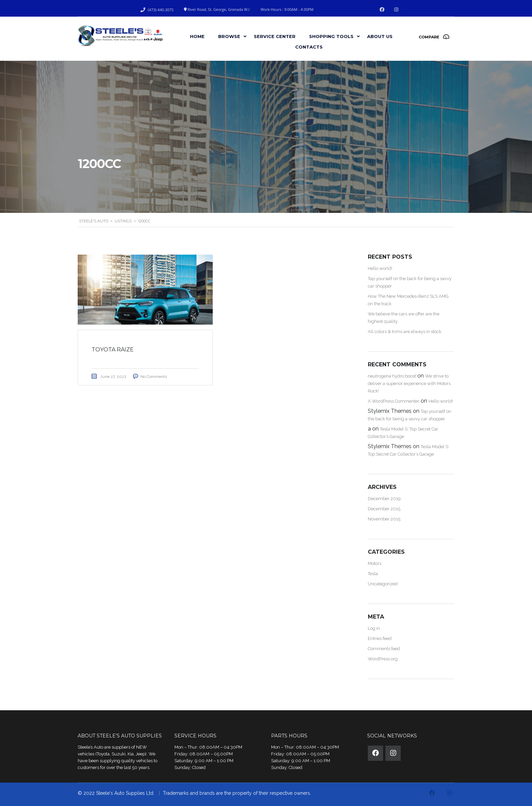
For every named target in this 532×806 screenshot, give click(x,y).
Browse (229, 36)
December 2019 (384, 499)
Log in (374, 628)
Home (197, 36)
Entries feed (380, 638)
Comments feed (384, 649)
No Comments (154, 377)
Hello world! (380, 268)
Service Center (275, 36)
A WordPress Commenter (394, 401)
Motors (375, 563)
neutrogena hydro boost (392, 376)
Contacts (309, 47)
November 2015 (384, 519)
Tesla (373, 574)
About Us (380, 36)
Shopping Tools (331, 36)
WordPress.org (383, 659)
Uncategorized (383, 584)
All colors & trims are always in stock (405, 332)
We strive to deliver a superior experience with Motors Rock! (409, 383)
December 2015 (384, 509)
